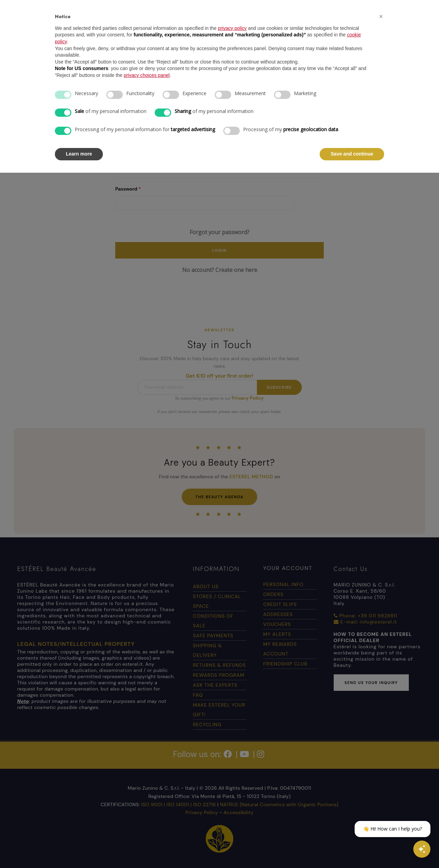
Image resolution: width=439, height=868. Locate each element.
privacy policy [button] (232, 28)
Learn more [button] (79, 154)
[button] (381, 16)
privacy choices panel (147, 75)
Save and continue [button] (352, 154)
